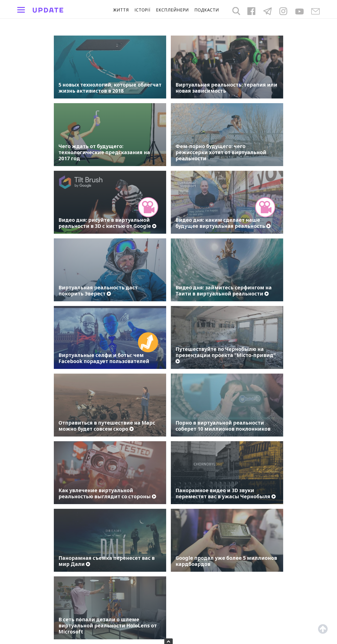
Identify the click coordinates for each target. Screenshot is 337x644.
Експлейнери (172, 10)
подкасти (207, 10)
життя (121, 10)
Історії (143, 10)
